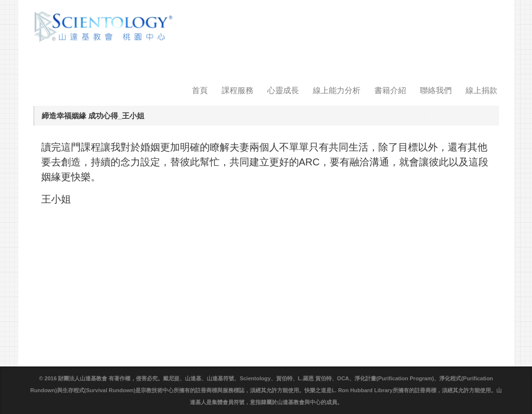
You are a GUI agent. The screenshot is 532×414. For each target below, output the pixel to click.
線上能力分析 (337, 90)
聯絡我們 (436, 90)
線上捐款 (481, 90)
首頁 (200, 90)
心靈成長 (283, 90)
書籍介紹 (390, 90)
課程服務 (237, 90)
